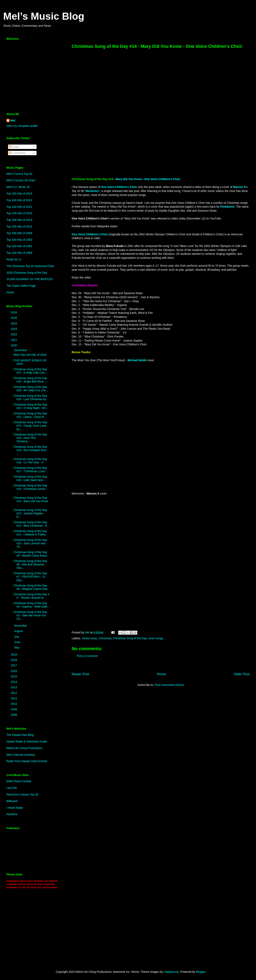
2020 (14, 345)
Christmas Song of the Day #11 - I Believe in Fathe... (31, 533)
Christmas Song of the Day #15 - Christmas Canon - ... (30, 489)
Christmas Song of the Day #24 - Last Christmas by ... (31, 397)
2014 (14, 682)
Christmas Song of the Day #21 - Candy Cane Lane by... (30, 426)
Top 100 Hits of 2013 (19, 220)
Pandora (12, 814)
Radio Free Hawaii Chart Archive (27, 761)
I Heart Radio (15, 808)
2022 (14, 334)
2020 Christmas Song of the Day (27, 273)
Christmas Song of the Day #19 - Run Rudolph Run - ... (31, 450)
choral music (89, 638)
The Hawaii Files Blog (20, 735)
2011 (14, 698)
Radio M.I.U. (14, 259)
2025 (14, 318)
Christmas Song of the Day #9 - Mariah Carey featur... (31, 554)
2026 (14, 312)
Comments (17, 153)
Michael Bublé (137, 360)
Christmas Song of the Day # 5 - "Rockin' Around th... (31, 596)
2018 (14, 660)
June (17, 642)
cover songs (156, 638)
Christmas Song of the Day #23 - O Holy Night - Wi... (31, 406)
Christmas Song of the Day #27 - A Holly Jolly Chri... (30, 371)
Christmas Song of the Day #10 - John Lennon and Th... (30, 543)
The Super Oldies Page (21, 286)
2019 (14, 655)
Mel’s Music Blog (44, 16)
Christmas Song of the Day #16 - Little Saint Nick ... (30, 478)
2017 (14, 665)
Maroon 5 (239, 187)
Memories (92, 191)
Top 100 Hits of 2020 (19, 213)
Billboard (12, 801)
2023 (14, 329)
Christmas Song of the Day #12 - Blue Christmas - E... (31, 524)
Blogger (201, 972)
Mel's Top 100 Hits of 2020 (30, 355)
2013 (14, 687)
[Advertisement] (32, 78)
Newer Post (80, 674)
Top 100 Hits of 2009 (19, 233)
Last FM (12, 788)
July (17, 637)
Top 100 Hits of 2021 (19, 207)
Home (161, 674)
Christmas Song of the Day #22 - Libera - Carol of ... (30, 415)
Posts (14, 147)
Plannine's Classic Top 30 (22, 794)
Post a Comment (87, 656)
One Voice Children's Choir (162, 179)
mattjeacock (171, 972)
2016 (14, 671)
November (21, 626)
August (19, 631)
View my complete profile (22, 126)
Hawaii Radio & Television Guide (27, 741)
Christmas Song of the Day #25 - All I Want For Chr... (31, 389)
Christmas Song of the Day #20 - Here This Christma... (30, 438)
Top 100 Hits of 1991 (19, 246)
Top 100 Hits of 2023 (19, 194)
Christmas (105, 638)
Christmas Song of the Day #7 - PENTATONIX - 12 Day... (30, 577)
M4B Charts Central (19, 781)
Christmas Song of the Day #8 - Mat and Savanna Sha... (30, 564)
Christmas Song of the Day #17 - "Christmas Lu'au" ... (31, 470)
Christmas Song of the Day (130, 638)
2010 (14, 704)
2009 (14, 709)
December (21, 350)
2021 (14, 340)
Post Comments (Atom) (169, 685)
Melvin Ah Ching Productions (24, 748)
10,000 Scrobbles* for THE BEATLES (30, 279)
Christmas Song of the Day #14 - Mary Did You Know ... (31, 501)
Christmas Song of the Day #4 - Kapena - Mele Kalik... (32, 605)
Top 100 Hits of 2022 (19, 200)
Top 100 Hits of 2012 (19, 226)
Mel (13, 120)
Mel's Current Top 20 (19, 174)
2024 (14, 323)
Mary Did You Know (129, 179)
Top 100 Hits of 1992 (19, 240)
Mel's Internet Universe (21, 755)
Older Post (242, 674)
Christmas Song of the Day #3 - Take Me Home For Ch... (30, 615)
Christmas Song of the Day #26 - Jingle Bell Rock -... (31, 380)
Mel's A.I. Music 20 (18, 187)
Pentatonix (227, 207)
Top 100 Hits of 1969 (19, 253)
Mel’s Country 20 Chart (21, 180)
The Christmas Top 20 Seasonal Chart (30, 266)
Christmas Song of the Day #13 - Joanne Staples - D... (30, 513)
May (17, 648)
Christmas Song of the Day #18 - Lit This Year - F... (30, 461)
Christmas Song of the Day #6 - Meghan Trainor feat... (32, 587)
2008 (14, 715)
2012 (14, 693)
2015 (14, 676)
